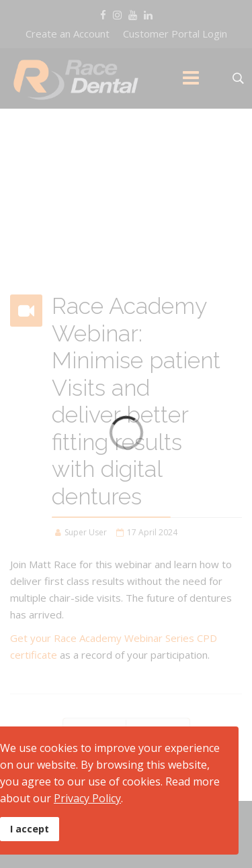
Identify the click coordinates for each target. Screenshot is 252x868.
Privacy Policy (87, 798)
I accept (30, 829)
